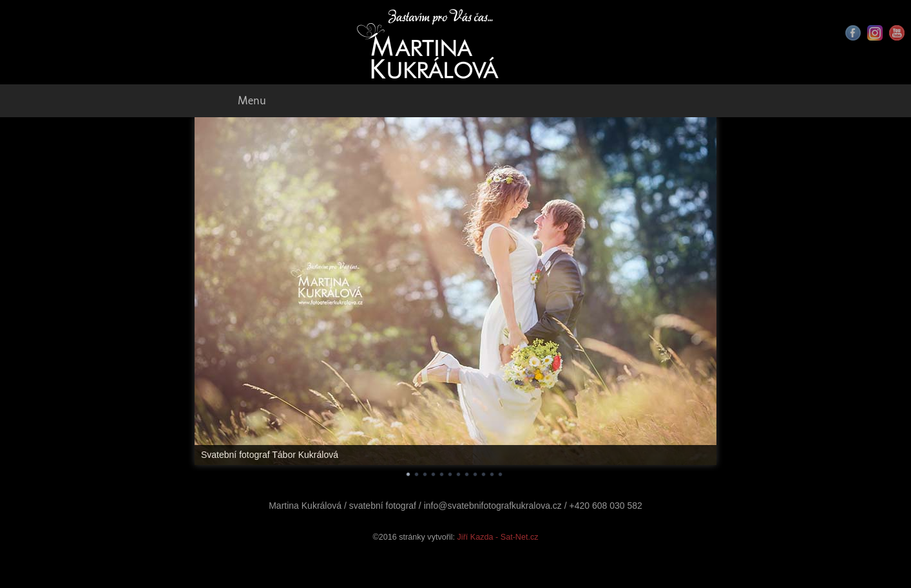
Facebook (853, 33)
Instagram (875, 33)
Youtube (897, 33)
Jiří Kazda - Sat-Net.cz (498, 537)
